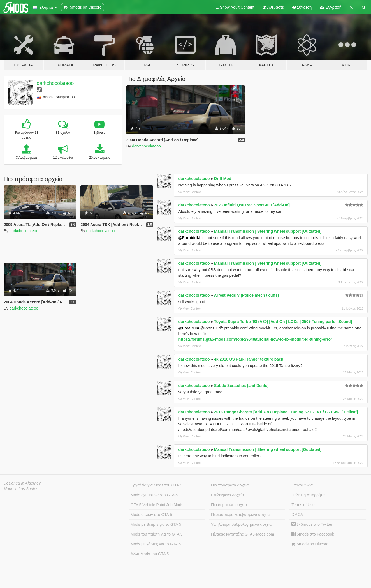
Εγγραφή (331, 7)
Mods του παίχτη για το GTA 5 (157, 534)
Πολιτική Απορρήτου (309, 495)
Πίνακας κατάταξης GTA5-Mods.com (243, 534)
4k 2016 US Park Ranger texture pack (249, 359)
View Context (190, 192)
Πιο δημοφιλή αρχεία (229, 505)
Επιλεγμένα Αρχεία (227, 495)
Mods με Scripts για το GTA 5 (156, 524)
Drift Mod (223, 179)
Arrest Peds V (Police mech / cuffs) (246, 295)
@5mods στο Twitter (312, 524)
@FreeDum (189, 328)
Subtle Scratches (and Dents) (241, 386)
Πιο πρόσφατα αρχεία (230, 485)
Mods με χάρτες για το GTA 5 (156, 544)
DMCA (297, 515)
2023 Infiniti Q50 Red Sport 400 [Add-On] (252, 205)
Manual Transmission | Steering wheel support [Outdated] (268, 231)
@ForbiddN (189, 238)
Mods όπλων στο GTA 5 (151, 515)
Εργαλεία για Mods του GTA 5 (156, 485)
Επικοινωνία (302, 485)
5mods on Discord (310, 544)
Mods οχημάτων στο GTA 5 (154, 495)
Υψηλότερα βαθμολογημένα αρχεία (241, 524)
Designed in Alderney (22, 483)
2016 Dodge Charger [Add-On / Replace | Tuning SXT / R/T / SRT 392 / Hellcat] (286, 412)
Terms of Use (303, 505)
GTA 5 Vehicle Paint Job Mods (157, 505)
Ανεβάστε (273, 7)
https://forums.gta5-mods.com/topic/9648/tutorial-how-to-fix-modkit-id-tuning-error (255, 339)
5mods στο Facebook (313, 534)
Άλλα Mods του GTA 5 (150, 554)
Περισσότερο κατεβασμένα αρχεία (240, 515)
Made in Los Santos (21, 489)
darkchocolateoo (55, 83)
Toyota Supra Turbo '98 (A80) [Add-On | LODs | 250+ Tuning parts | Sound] (283, 322)
